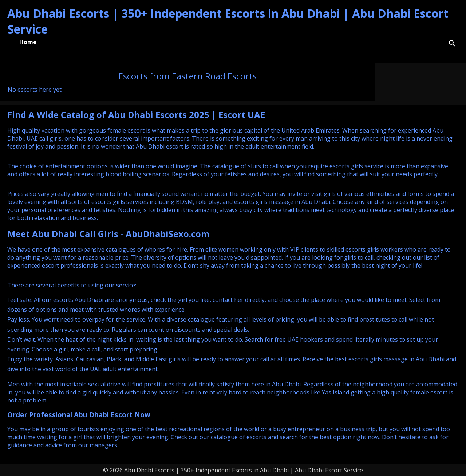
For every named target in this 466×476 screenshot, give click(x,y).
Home (28, 42)
